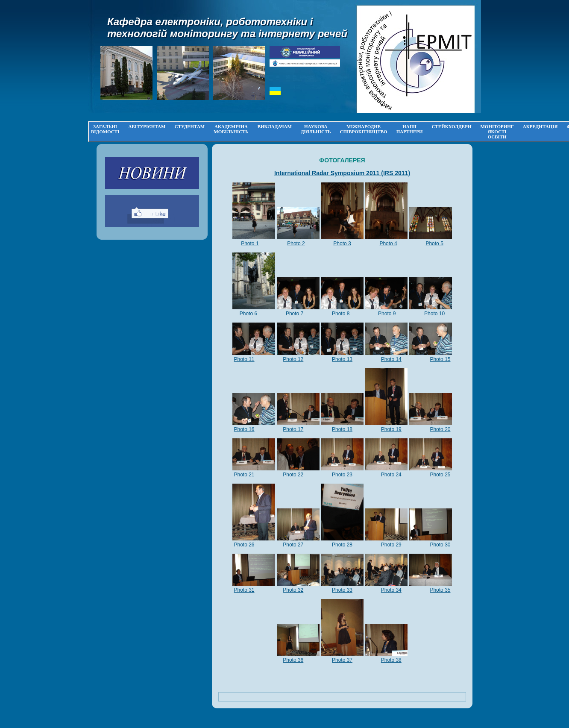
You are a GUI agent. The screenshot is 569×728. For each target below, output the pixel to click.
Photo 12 (293, 359)
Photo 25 (440, 475)
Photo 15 (440, 359)
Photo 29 (391, 545)
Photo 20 (440, 429)
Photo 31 (244, 590)
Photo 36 (293, 660)
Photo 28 (342, 545)
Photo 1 (250, 244)
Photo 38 (391, 660)
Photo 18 (342, 429)
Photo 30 (440, 545)
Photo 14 (391, 359)
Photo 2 (296, 244)
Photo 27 (293, 545)
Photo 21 (244, 475)
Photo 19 (391, 429)
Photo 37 (342, 660)
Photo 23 (342, 475)
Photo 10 (434, 314)
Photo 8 (341, 314)
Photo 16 (244, 429)
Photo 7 (295, 314)
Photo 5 (434, 244)
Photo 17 (293, 429)
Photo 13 (342, 359)
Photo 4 (388, 244)
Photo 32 (293, 590)
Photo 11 (244, 359)
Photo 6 (248, 314)
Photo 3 (342, 244)
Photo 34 (391, 590)
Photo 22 (293, 475)
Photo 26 (244, 545)
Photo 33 (342, 590)
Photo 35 (440, 590)
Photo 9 (387, 314)
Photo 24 (391, 475)
